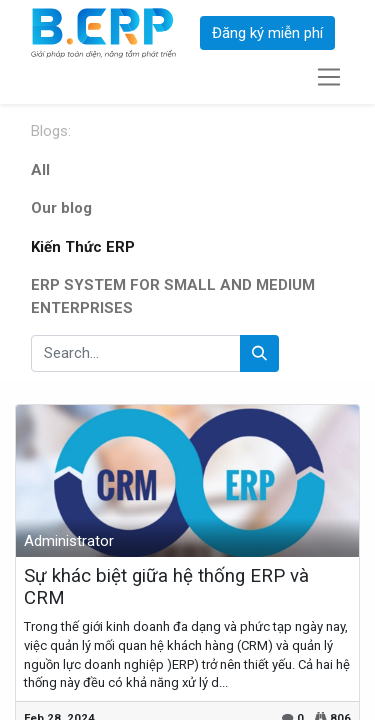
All (40, 170)
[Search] (259, 353)
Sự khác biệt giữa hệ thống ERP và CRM (166, 587)
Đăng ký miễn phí (267, 33)
